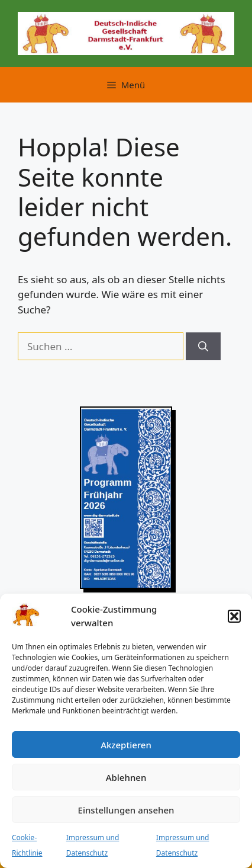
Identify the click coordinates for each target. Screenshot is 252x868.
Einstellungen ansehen (126, 810)
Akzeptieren (126, 745)
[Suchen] (203, 347)
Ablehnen (126, 777)
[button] (234, 616)
